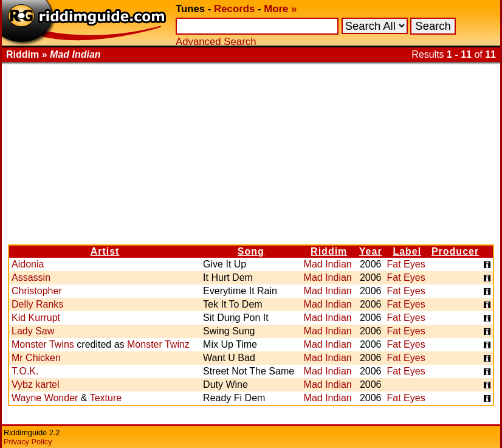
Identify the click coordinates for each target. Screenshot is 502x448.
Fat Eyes (406, 264)
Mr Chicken (36, 358)
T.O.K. (25, 371)
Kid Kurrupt (36, 318)
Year (371, 251)
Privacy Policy (28, 442)
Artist (105, 251)
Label (407, 251)
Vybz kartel (36, 384)
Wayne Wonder (45, 398)
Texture (106, 398)
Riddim (329, 251)
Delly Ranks (37, 304)
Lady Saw (33, 331)
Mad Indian (328, 264)
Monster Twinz (158, 344)
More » (280, 9)
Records (234, 9)
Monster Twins (43, 344)
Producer (455, 251)
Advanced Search (216, 42)
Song (251, 251)
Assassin (31, 277)
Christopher (37, 291)
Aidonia (28, 264)
